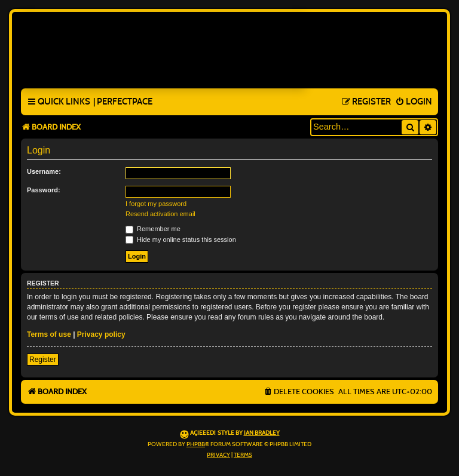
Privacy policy (101, 334)
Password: (44, 190)
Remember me (153, 229)
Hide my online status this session (181, 239)
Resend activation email (160, 214)
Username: (44, 171)
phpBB (196, 444)
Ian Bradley (262, 433)
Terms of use (49, 334)
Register (43, 360)
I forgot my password (156, 204)
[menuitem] (123, 102)
